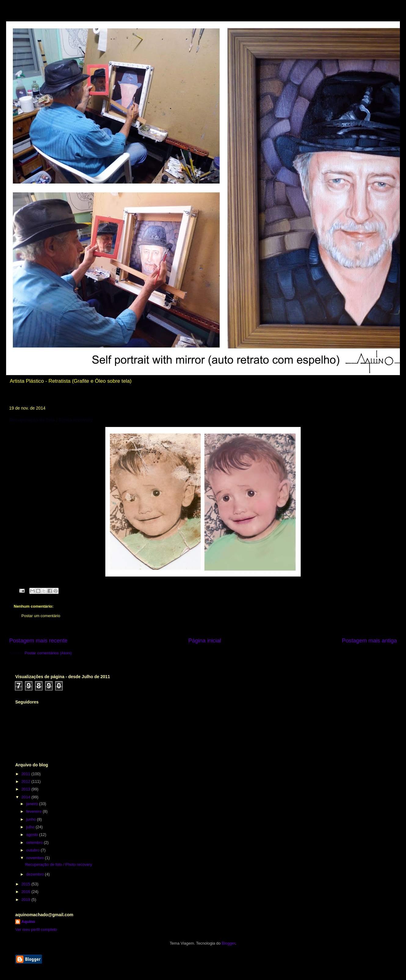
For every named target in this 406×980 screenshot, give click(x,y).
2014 (26, 797)
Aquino (28, 922)
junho (32, 819)
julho (31, 827)
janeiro (33, 804)
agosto (33, 835)
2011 (26, 774)
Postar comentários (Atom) (48, 653)
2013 (26, 789)
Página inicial (205, 641)
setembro (35, 843)
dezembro (36, 874)
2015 (26, 884)
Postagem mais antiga (369, 641)
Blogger (228, 943)
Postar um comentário (41, 616)
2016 (26, 892)
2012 (26, 781)
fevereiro (34, 811)
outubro (34, 850)
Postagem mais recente (38, 641)
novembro (36, 858)
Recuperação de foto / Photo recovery (58, 864)
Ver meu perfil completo (36, 929)
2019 (26, 900)
